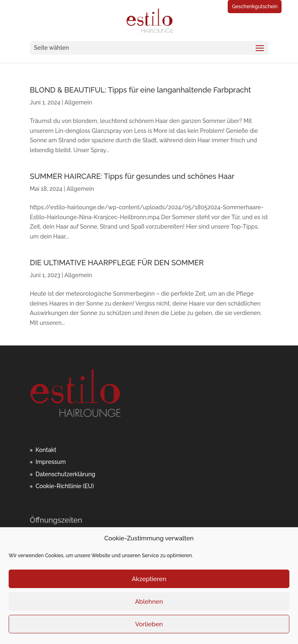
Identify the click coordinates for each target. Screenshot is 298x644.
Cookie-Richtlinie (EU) (65, 486)
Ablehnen (149, 602)
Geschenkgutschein (255, 7)
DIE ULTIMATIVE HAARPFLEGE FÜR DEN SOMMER (117, 263)
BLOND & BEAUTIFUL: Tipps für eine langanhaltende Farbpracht (141, 90)
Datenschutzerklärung (66, 474)
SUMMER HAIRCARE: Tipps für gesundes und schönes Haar (132, 176)
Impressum (51, 462)
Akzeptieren (149, 579)
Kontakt (46, 450)
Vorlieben (149, 624)
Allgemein (78, 102)
